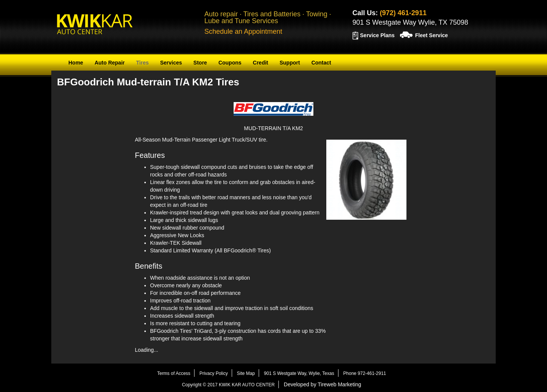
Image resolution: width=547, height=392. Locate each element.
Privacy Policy (214, 373)
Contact (321, 63)
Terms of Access (174, 373)
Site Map (246, 373)
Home (76, 63)
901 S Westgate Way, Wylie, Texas (299, 373)
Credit (261, 63)
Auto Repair (110, 63)
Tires (142, 63)
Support (290, 63)
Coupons (230, 63)
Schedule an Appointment (243, 31)
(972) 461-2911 (403, 13)
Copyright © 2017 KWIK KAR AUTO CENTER (228, 385)
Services (171, 63)
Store (200, 63)
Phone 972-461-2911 (365, 373)
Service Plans (377, 35)
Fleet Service (432, 35)
